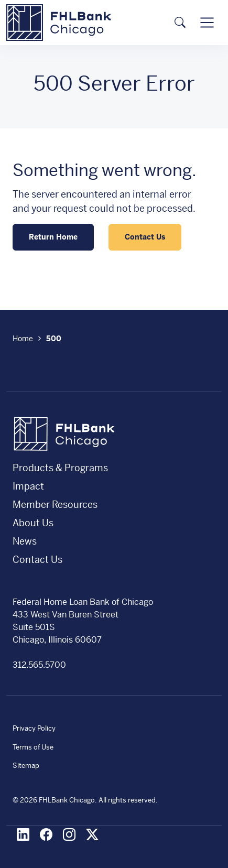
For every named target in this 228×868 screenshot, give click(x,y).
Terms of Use (33, 747)
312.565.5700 (39, 665)
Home (23, 339)
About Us (33, 523)
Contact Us (145, 237)
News (25, 541)
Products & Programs (60, 468)
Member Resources (55, 504)
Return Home (53, 237)
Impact (28, 486)
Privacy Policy (34, 728)
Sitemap (26, 766)
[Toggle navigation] (207, 23)
